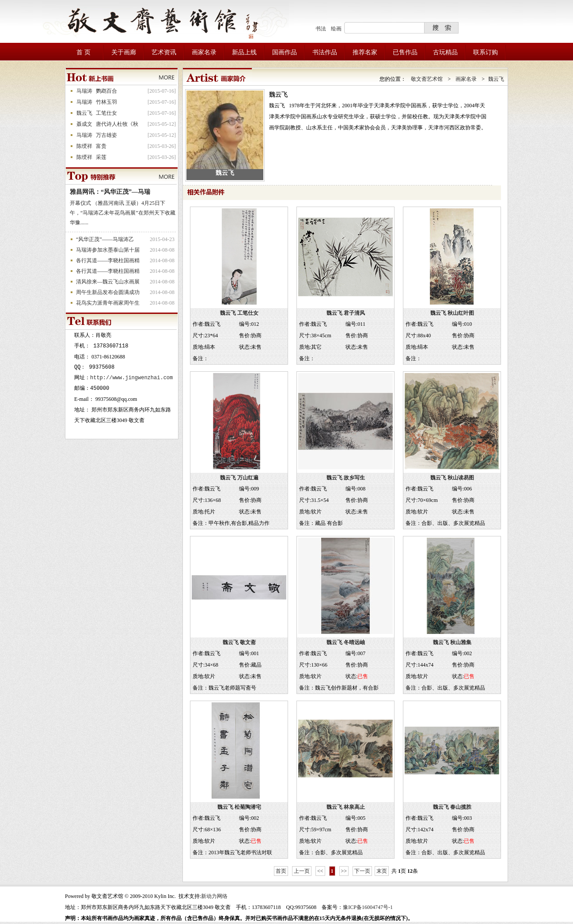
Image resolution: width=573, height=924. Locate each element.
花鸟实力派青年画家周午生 (108, 303)
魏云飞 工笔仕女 (239, 313)
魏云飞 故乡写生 (346, 478)
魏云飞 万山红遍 (239, 478)
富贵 (101, 146)
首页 (281, 871)
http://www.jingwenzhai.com (131, 378)
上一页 (302, 871)
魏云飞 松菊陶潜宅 (239, 807)
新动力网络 (214, 896)
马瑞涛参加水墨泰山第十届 (108, 250)
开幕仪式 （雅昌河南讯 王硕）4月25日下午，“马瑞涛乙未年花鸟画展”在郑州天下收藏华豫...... (123, 213)
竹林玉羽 (106, 102)
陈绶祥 (84, 146)
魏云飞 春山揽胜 (452, 807)
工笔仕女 (106, 113)
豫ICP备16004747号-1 (368, 907)
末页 (382, 871)
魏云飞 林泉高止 (346, 807)
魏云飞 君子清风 (346, 313)
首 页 (83, 52)
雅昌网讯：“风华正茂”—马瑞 (110, 192)
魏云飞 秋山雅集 (452, 642)
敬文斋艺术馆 (427, 79)
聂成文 (84, 124)
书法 (321, 29)
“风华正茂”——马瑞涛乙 (105, 239)
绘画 (336, 29)
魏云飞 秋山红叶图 (452, 313)
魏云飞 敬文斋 (239, 642)
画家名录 (466, 79)
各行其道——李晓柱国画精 (108, 260)
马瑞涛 (84, 91)
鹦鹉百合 (106, 91)
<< (320, 871)
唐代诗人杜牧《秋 (117, 124)
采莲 (101, 157)
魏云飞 (84, 113)
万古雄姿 (106, 135)
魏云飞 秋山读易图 (452, 478)
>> (344, 871)
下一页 (362, 871)
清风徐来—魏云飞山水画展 (108, 282)
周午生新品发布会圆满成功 (108, 292)
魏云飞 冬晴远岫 (346, 642)
